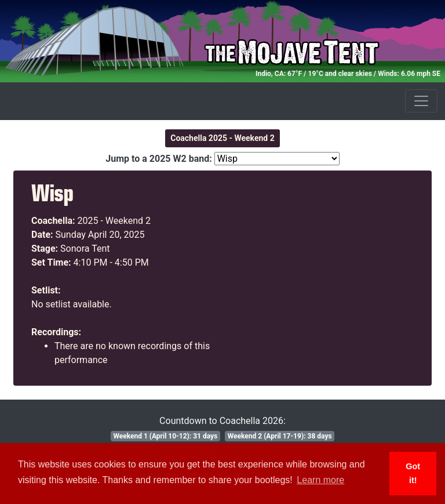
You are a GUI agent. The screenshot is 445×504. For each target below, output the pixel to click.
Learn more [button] (320, 480)
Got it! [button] (413, 473)
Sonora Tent (85, 249)
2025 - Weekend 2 (114, 221)
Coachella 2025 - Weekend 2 (222, 138)
